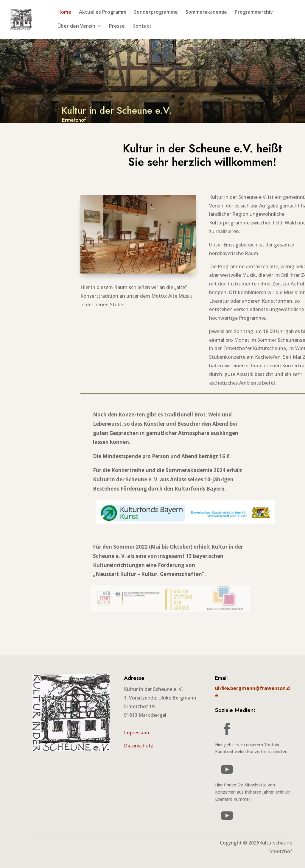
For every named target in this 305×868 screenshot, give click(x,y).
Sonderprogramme (156, 13)
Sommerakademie (206, 13)
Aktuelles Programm (103, 13)
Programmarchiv (254, 13)
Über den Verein (76, 26)
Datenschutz (139, 746)
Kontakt (142, 26)
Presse (117, 26)
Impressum (137, 733)
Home (64, 13)
